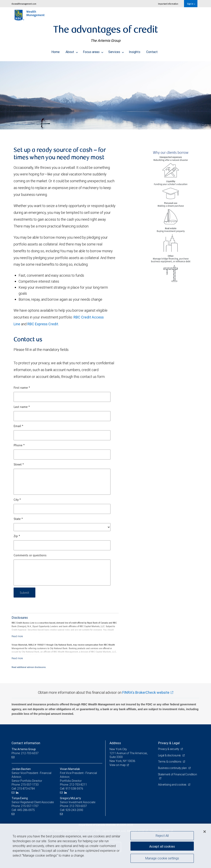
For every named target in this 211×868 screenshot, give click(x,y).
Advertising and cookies (173, 785)
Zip (17, 536)
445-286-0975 (26, 810)
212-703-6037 (78, 806)
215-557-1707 (30, 806)
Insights (135, 51)
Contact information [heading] (26, 743)
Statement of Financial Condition (178, 774)
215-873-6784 (26, 789)
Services (116, 51)
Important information (168, 4)
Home (55, 51)
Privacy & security (169, 749)
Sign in (191, 4)
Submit (25, 592)
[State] (62, 527)
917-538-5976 (74, 789)
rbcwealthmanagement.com (24, 4)
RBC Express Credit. (43, 324)
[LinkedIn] (18, 793)
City (17, 500)
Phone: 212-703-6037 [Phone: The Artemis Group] (25, 753)
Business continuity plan (173, 768)
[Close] (205, 832)
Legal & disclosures (170, 755)
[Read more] (17, 636)
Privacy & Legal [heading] (169, 743)
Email (18, 426)
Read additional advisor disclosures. (29, 667)
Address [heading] (115, 743)
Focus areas (93, 51)
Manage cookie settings (162, 859)
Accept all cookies (162, 846)
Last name (22, 407)
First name (22, 388)
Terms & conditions (170, 762)
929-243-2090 (74, 810)
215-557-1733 (30, 785)
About (72, 51)
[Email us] (13, 757)
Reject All (162, 836)
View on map (118, 765)
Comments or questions (30, 556)
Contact (152, 51)
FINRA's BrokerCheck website (146, 692)
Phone (19, 446)
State (18, 519)
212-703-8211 (78, 785)
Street (19, 465)
